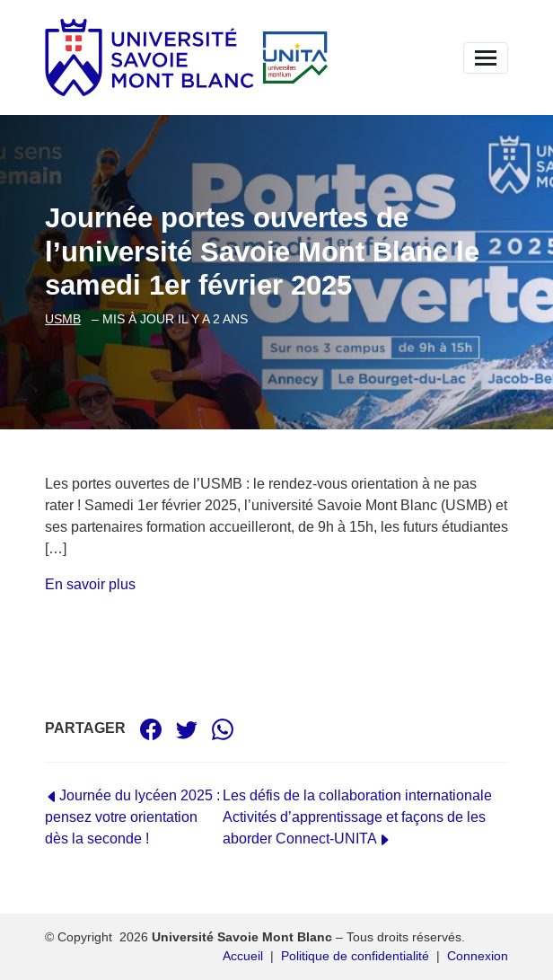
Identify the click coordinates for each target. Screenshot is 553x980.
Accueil (243, 956)
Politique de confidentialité (355, 956)
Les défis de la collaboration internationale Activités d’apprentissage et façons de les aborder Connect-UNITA (357, 817)
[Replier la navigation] (486, 58)
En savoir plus (90, 584)
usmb (63, 319)
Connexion (478, 956)
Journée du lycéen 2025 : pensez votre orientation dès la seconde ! (132, 817)
